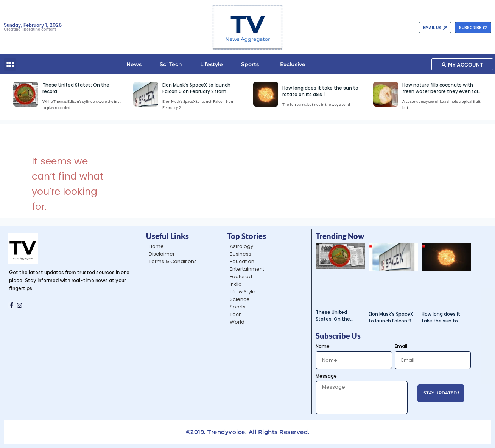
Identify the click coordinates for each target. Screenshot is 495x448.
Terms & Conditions (173, 261)
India (236, 284)
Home (156, 246)
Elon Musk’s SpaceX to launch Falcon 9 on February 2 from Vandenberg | (196, 91)
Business (240, 254)
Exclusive (291, 64)
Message (326, 376)
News (134, 64)
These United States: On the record (333, 316)
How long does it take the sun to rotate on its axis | (320, 91)
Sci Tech (171, 64)
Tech (236, 314)
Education (242, 261)
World (237, 322)
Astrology (241, 246)
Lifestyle (212, 64)
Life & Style (243, 292)
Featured (241, 277)
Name (323, 346)
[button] (10, 64)
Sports (250, 64)
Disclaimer (162, 254)
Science (240, 299)
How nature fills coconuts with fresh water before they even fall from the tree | (441, 91)
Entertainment (247, 269)
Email (401, 346)
